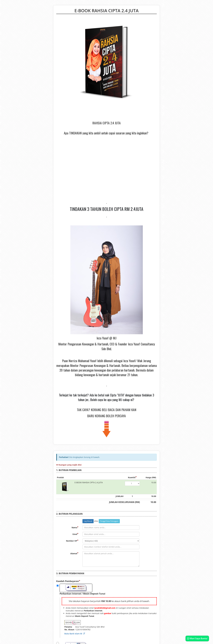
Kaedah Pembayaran (68, 581)
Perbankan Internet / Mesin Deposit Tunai (81, 589)
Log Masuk (88, 521)
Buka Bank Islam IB (75, 634)
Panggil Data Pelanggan (109, 521)
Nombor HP (72, 541)
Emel (75, 534)
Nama (75, 527)
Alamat (74, 553)
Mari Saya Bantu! (197, 638)
